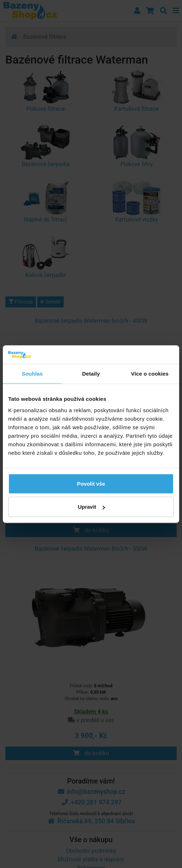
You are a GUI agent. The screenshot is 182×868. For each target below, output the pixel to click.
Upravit (91, 507)
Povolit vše (91, 483)
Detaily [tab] (91, 374)
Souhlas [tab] (32, 374)
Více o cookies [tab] (150, 374)
